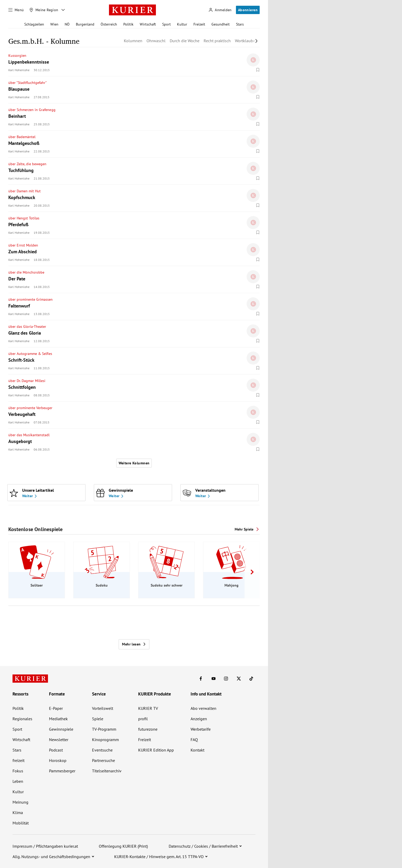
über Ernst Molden (23, 245)
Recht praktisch (217, 41)
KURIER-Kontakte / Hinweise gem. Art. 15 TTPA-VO (159, 857)
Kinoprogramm (105, 740)
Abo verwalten (203, 708)
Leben (18, 781)
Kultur (182, 24)
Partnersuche (103, 760)
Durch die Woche (185, 41)
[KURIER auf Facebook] (201, 679)
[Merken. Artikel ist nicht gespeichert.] (258, 70)
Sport (166, 24)
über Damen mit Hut (25, 191)
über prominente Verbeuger (31, 408)
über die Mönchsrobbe (26, 272)
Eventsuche (102, 750)
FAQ (194, 740)
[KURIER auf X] (239, 679)
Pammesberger (62, 771)
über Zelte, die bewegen (27, 164)
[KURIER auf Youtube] (214, 679)
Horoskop (58, 760)
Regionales (22, 719)
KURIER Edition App (156, 750)
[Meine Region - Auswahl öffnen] (63, 10)
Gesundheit (221, 24)
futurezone (148, 729)
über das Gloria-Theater (27, 327)
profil (143, 719)
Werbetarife (201, 729)
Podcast (56, 750)
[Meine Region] (44, 10)
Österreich (109, 24)
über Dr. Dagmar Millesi (27, 381)
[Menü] (16, 10)
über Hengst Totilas (24, 218)
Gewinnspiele (61, 729)
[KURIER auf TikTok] (251, 679)
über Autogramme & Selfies (30, 354)
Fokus (18, 771)
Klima (18, 812)
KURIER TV (148, 708)
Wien (54, 24)
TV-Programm (104, 729)
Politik (128, 24)
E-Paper (56, 708)
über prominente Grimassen (31, 299)
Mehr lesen (134, 644)
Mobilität (21, 823)
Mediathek (58, 719)
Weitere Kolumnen (134, 463)
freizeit (19, 760)
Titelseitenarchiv (107, 771)
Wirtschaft (148, 24)
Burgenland (85, 24)
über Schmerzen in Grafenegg (32, 110)
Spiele (98, 719)
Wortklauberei (247, 41)
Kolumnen (133, 41)
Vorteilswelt (103, 708)
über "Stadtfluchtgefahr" (28, 83)
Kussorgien (17, 56)
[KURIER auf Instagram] (226, 679)
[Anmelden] (220, 10)
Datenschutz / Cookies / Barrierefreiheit (203, 846)
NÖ (67, 24)
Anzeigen (199, 719)
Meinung (20, 802)
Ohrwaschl (156, 41)
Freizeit (199, 24)
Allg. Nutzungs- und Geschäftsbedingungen (51, 857)
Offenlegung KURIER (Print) (123, 846)
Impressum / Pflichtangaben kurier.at (45, 846)
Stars (240, 24)
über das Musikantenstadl (29, 435)
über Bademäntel (22, 137)
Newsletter (59, 740)
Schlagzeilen (34, 24)
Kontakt (197, 750)
